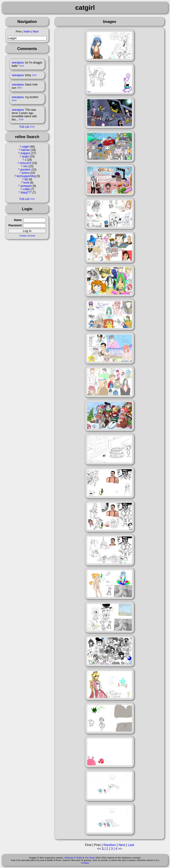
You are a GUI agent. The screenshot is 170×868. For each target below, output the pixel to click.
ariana (25, 173)
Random (110, 845)
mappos (25, 153)
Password (15, 225)
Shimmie (69, 858)
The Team (90, 858)
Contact (85, 863)
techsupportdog (26, 176)
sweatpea (18, 63)
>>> (22, 66)
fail (26, 179)
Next (36, 32)
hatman (25, 150)
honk (26, 183)
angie (25, 157)
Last (131, 845)
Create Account (27, 236)
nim (25, 166)
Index (27, 32)
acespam (26, 186)
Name (18, 220)
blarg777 (26, 192)
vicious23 (25, 163)
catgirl (25, 147)
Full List (24, 127)
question (25, 170)
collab (26, 189)
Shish (79, 858)
